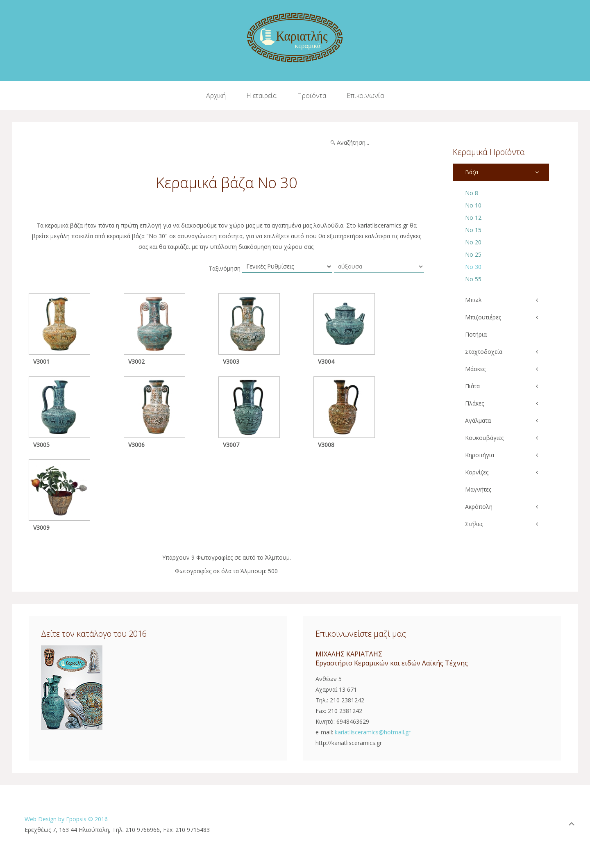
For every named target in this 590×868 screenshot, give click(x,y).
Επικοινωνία (365, 96)
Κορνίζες (477, 472)
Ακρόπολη (479, 507)
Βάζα (472, 172)
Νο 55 (473, 279)
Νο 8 (472, 193)
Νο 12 (473, 218)
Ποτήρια (476, 334)
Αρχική (216, 96)
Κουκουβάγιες (484, 438)
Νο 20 (473, 242)
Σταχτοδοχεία (484, 352)
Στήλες (474, 524)
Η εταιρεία (261, 96)
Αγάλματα (478, 420)
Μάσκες (475, 369)
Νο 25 (473, 254)
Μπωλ (473, 300)
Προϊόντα (312, 96)
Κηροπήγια (480, 455)
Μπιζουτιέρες (483, 317)
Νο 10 (473, 205)
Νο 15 (473, 230)
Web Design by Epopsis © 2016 (66, 819)
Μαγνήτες (478, 489)
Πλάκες (474, 403)
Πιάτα (472, 386)
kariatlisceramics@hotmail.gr (373, 732)
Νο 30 (473, 267)
